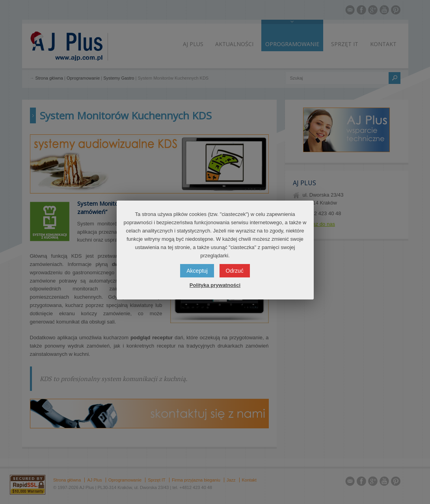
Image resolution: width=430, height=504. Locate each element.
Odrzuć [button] (235, 271)
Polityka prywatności (215, 285)
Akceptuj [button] (197, 271)
